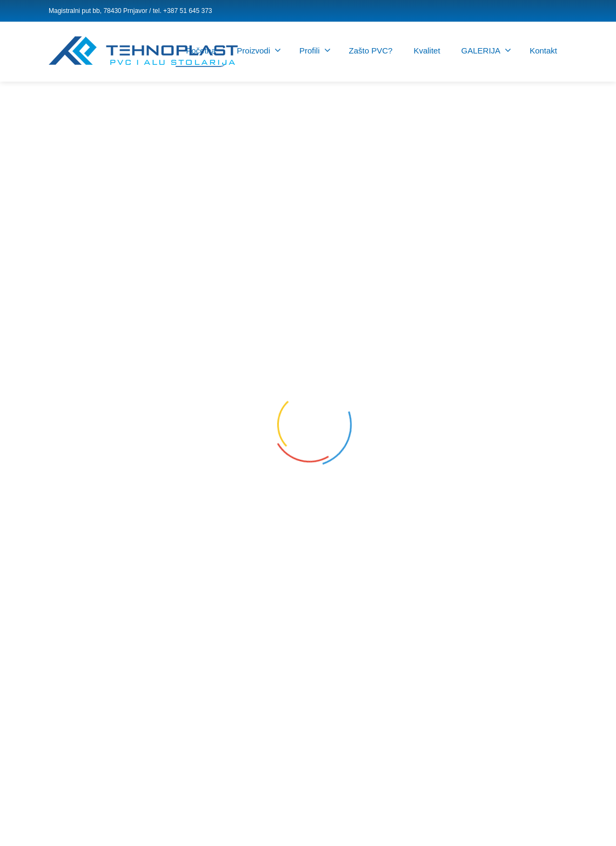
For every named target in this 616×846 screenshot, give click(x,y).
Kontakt (543, 51)
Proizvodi (259, 50)
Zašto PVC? (371, 51)
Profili (315, 50)
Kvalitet (427, 51)
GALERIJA (487, 50)
